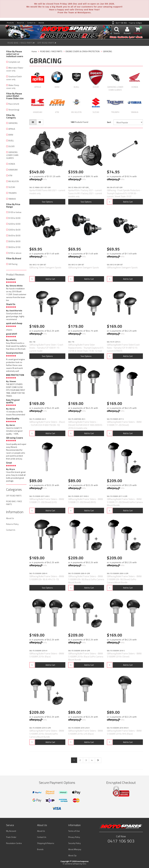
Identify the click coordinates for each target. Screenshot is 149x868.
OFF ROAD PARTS (47, 43)
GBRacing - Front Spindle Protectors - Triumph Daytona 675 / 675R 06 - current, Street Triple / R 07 (124, 193)
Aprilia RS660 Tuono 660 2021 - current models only (47, 192)
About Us (19, 23)
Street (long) (14, 110)
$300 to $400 (14, 230)
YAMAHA (12, 199)
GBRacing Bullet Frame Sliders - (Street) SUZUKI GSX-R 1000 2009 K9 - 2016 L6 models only (86, 425)
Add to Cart (128, 202)
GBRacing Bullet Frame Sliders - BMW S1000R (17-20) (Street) (124, 423)
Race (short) (14, 104)
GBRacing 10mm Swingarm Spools (45, 268)
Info (45, 179)
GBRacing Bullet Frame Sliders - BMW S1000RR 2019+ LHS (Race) (86, 732)
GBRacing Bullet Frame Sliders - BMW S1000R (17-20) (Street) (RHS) (86, 501)
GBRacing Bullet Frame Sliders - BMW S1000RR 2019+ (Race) (47, 655)
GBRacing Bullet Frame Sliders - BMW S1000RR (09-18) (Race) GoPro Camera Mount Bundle (86, 579)
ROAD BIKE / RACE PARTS (21, 43)
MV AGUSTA (14, 181)
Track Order (11, 837)
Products (10, 23)
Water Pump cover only (13, 87)
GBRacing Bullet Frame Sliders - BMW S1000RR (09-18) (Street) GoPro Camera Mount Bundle (124, 579)
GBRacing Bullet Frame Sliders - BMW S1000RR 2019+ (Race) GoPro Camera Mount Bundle (86, 657)
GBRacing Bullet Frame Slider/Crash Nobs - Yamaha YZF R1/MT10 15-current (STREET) (123, 348)
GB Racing (13, 264)
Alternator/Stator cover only (15, 69)
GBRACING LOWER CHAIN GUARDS (12, 155)
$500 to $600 (14, 241)
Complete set (14, 62)
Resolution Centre (14, 843)
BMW (11, 135)
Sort (109, 122)
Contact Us (30, 23)
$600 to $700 (14, 247)
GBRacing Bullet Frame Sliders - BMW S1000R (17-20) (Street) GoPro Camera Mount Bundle (125, 502)
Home (34, 51)
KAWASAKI (13, 170)
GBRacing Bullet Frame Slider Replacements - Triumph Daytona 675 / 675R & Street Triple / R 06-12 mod (86, 348)
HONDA (12, 164)
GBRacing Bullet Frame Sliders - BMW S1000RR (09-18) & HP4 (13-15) (47, 578)
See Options (47, 202)
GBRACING (13, 123)
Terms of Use (74, 831)
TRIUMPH (13, 193)
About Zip (72, 855)
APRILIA (12, 129)
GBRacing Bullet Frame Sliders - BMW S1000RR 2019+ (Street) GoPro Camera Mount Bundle (47, 734)
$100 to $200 (14, 218)
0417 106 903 (121, 841)
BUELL (11, 140)
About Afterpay (75, 849)
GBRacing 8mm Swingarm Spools (122, 268)
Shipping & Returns (46, 843)
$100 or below (15, 212)
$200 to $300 (14, 224)
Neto (84, 864)
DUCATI (11, 146)
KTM (10, 175)
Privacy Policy (74, 837)
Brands (40, 23)
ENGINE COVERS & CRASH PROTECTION (83, 51)
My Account (11, 831)
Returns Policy (12, 524)
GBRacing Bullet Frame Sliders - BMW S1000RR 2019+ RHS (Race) (124, 732)
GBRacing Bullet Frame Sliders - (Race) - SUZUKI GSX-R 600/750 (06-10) (47, 423)
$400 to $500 (14, 235)
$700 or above (15, 253)
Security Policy (74, 843)
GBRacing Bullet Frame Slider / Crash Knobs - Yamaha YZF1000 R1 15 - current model (46, 348)
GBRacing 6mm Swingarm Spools (84, 268)
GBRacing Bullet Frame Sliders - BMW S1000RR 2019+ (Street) (124, 655)
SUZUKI (12, 187)
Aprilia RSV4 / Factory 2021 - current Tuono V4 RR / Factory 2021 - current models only (85, 193)
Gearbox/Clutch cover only (14, 78)
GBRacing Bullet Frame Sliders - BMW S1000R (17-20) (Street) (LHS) (47, 501)
